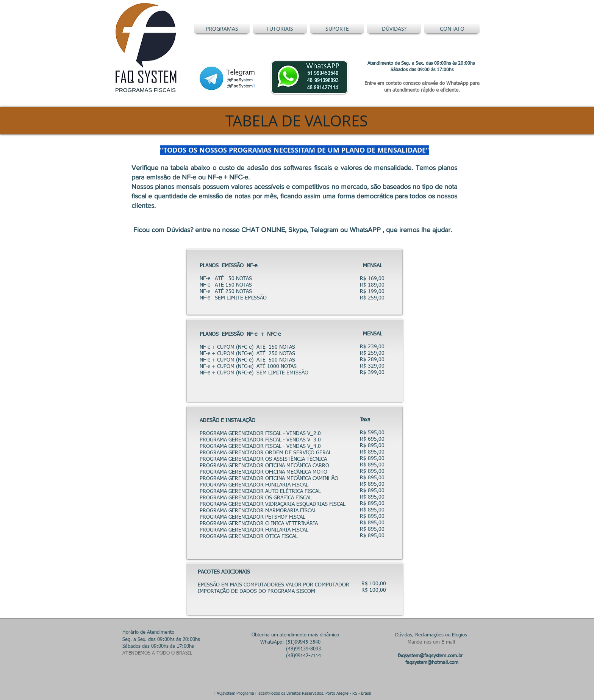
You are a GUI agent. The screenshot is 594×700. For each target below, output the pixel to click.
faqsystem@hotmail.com (432, 663)
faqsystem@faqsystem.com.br (430, 656)
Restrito (383, 693)
